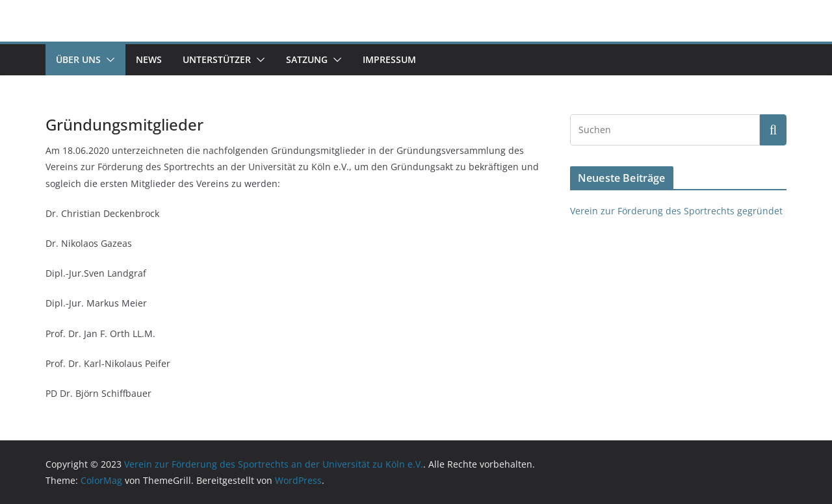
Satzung (307, 59)
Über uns (78, 59)
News (149, 59)
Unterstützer (217, 59)
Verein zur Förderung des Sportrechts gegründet (676, 211)
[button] (108, 60)
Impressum (389, 59)
